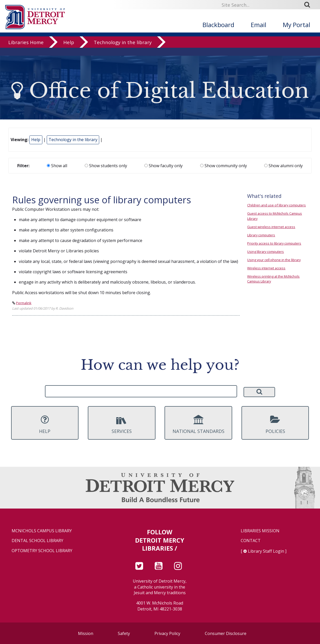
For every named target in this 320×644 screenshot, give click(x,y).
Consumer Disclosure (226, 633)
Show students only (106, 166)
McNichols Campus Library (42, 531)
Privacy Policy (167, 633)
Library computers (261, 235)
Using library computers (266, 252)
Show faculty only (163, 166)
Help (69, 50)
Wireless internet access (266, 268)
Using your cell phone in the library (274, 260)
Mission (86, 633)
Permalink (24, 303)
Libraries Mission (260, 531)
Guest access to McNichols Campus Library (275, 216)
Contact (251, 541)
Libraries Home (26, 50)
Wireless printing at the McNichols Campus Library (273, 279)
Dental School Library (37, 541)
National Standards (198, 424)
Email (259, 25)
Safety (124, 633)
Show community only (224, 166)
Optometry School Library (42, 551)
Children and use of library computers (276, 205)
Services (122, 424)
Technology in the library (123, 50)
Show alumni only (283, 166)
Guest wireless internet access (271, 227)
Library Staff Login (266, 551)
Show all (57, 166)
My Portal (296, 25)
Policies (275, 424)
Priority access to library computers (274, 243)
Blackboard (218, 25)
